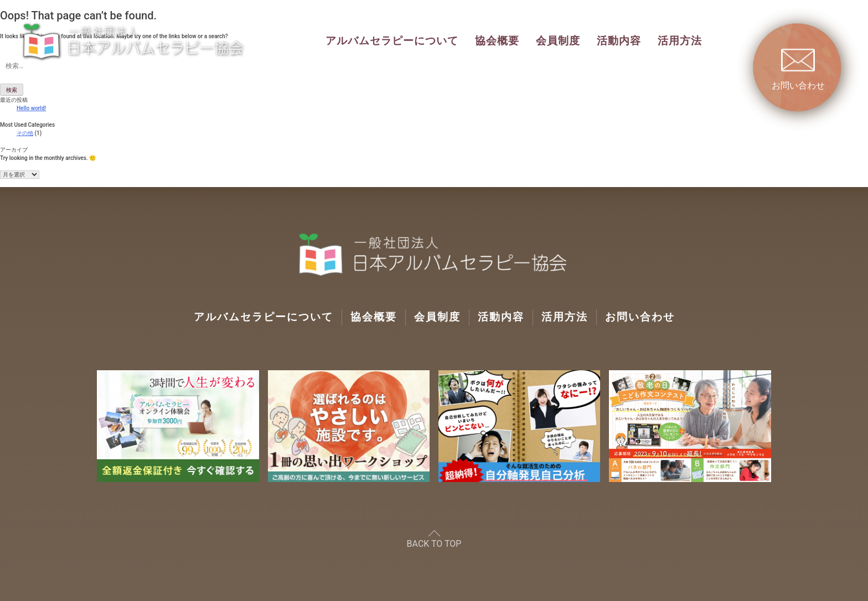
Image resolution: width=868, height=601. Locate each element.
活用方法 (680, 41)
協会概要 (497, 41)
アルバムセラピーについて (392, 41)
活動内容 (619, 41)
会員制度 (558, 41)
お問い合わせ (640, 317)
